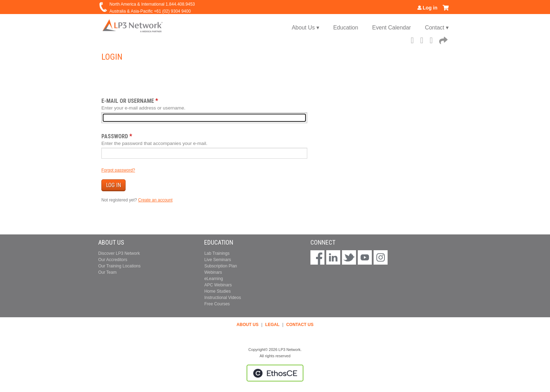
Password (115, 136)
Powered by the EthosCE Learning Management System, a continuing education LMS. (275, 373)
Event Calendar (391, 28)
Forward (443, 39)
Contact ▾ (437, 28)
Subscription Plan (220, 266)
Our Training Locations (119, 266)
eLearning (213, 279)
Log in (430, 8)
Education (346, 28)
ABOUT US (247, 325)
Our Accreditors (113, 260)
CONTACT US (300, 325)
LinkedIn (433, 39)
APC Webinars (218, 285)
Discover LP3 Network (119, 253)
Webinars (213, 272)
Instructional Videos (223, 298)
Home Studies (217, 291)
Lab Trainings (217, 253)
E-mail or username (128, 101)
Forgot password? (118, 170)
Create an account (155, 200)
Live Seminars (217, 260)
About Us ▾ (306, 28)
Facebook (414, 39)
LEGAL (272, 325)
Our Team (107, 272)
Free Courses (217, 304)
